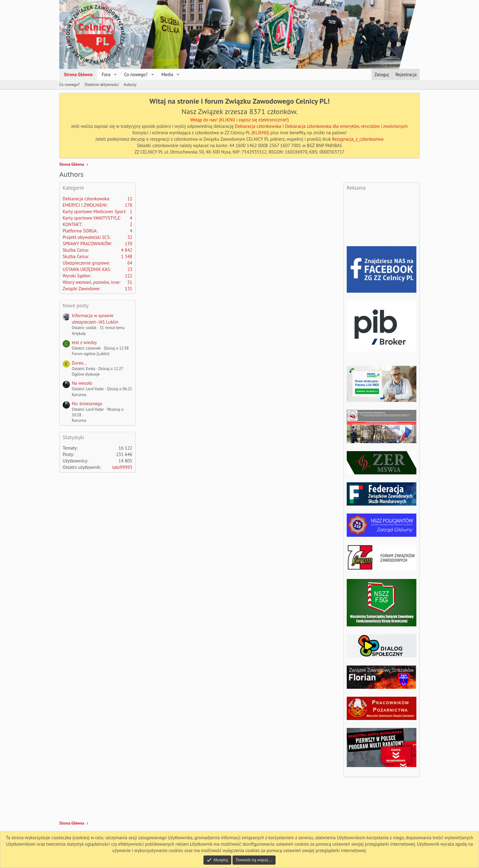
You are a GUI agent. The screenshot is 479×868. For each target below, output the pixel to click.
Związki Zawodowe (81, 289)
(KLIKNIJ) (261, 133)
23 (130, 269)
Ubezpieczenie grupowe (86, 263)
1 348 (127, 256)
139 (128, 244)
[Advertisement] (253, 199)
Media (167, 74)
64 (130, 263)
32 (130, 237)
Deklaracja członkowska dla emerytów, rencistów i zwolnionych (346, 126)
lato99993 (122, 467)
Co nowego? (136, 74)
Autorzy (130, 85)
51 (130, 282)
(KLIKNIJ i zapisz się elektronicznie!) (254, 120)
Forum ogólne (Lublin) (91, 354)
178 (128, 205)
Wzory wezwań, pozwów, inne (91, 282)
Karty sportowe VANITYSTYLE (91, 218)
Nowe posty (76, 306)
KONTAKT (72, 224)
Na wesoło (82, 383)
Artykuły (79, 334)
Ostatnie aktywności (102, 85)
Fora (106, 74)
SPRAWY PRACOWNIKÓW (87, 244)
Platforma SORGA (80, 231)
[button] (115, 74)
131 (128, 289)
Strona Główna (78, 74)
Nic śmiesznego (87, 404)
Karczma (79, 395)
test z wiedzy (84, 342)
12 (130, 199)
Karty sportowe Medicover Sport (94, 211)
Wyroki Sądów (76, 276)
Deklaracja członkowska (258, 126)
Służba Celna (75, 250)
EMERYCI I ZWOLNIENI (85, 205)
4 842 (127, 250)
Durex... (79, 363)
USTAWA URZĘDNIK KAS (86, 269)
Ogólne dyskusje (86, 374)
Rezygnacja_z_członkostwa (358, 139)
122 (128, 276)
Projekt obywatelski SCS (86, 237)
